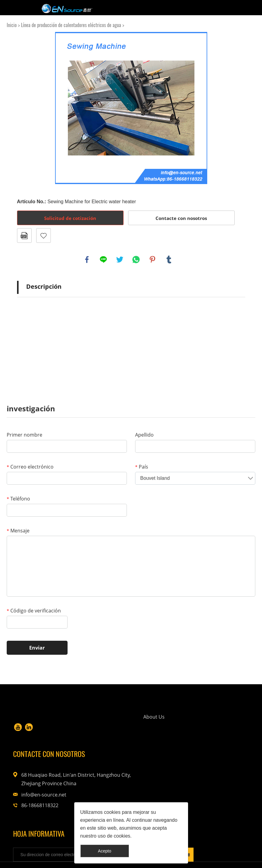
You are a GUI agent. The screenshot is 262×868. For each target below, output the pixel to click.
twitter (120, 260)
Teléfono (18, 499)
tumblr (169, 260)
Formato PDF (24, 235)
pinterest (152, 260)
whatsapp (136, 260)
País (142, 467)
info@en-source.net (209, 771)
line (103, 260)
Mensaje (18, 531)
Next (237, 108)
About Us (116, 722)
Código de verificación (34, 611)
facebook (87, 260)
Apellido (144, 435)
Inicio (12, 25)
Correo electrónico (30, 467)
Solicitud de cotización (70, 218)
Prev (25, 108)
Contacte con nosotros (181, 218)
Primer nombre (24, 435)
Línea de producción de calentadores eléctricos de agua (71, 25)
